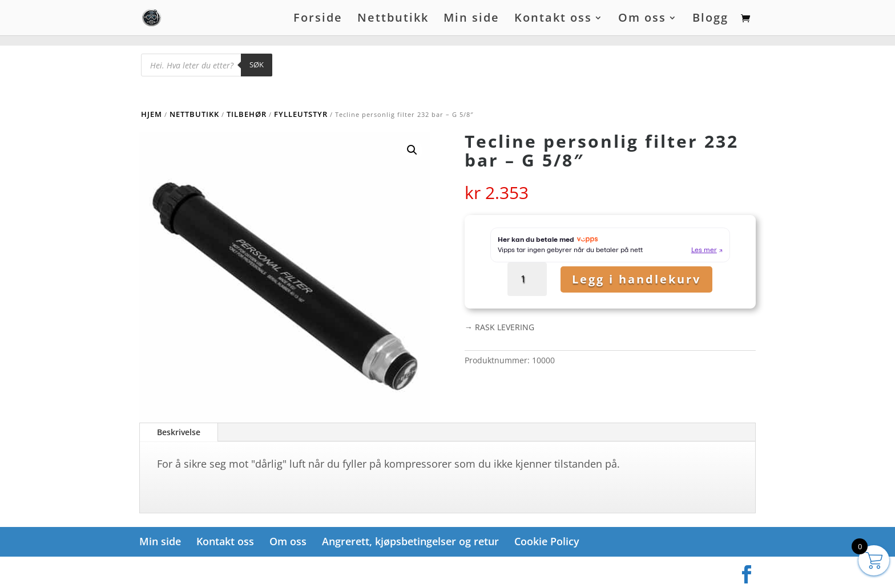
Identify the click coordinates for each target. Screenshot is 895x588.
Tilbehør (247, 114)
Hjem (152, 114)
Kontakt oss (553, 19)
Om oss (642, 19)
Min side (471, 19)
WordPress (275, 571)
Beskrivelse (179, 432)
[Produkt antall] (527, 279)
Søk (257, 64)
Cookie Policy (547, 541)
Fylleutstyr (301, 114)
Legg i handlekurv (636, 279)
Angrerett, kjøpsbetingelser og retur (410, 541)
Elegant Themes (196, 571)
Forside (318, 19)
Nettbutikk (393, 19)
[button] (412, 150)
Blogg (710, 19)
